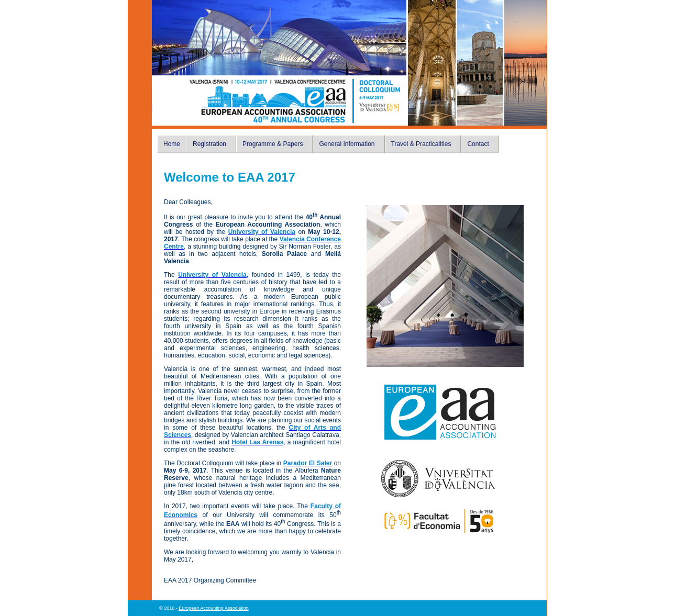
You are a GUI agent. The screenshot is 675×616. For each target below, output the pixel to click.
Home (172, 144)
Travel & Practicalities (421, 144)
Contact (478, 144)
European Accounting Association (214, 608)
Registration (209, 144)
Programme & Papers (273, 144)
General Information (347, 144)
